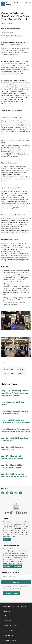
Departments (8, 635)
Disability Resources (10, 626)
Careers (7, 539)
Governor (21, 369)
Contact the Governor (13, 566)
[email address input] (16, 577)
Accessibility (7, 621)
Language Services (10, 640)
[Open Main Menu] (30, 3)
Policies (6, 616)
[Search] (26, 3)
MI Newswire (8, 369)
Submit (16, 582)
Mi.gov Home (8, 611)
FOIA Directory (8, 630)
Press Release (8, 373)
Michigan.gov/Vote (11, 593)
